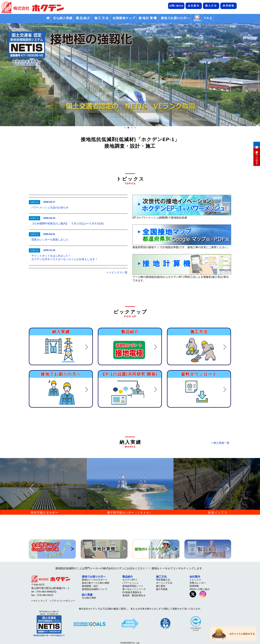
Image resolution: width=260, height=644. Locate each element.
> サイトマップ (39, 601)
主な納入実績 (63, 18)
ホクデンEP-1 (130, 580)
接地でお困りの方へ (175, 18)
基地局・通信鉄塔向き (134, 595)
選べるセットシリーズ (134, 589)
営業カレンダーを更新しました (50, 240)
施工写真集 (162, 589)
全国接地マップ (124, 18)
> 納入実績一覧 (220, 443)
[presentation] (32, 488)
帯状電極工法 (163, 580)
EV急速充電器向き (132, 592)
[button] (125, 128)
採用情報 (228, 6)
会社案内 (194, 6)
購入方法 (211, 6)
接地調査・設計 (90, 586)
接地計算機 (257, 144)
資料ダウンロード (257, 156)
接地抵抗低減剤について (95, 589)
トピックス (195, 580)
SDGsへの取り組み (200, 589)
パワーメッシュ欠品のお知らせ (50, 207)
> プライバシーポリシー (62, 601)
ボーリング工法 (164, 583)
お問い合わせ (176, 6)
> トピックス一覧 (117, 272)
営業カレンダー (198, 583)
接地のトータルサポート (95, 580)
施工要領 (161, 586)
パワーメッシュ (130, 583)
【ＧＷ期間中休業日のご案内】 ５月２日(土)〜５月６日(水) (68, 224)
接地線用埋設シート (133, 586)
